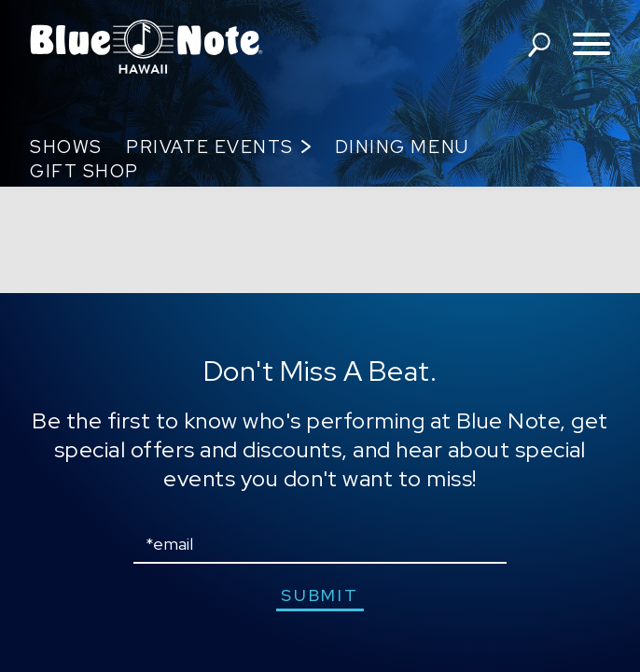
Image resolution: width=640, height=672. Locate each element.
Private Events (209, 147)
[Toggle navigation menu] (591, 45)
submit (320, 595)
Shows (66, 147)
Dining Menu (402, 147)
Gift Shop (84, 171)
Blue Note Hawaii (146, 47)
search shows (539, 45)
